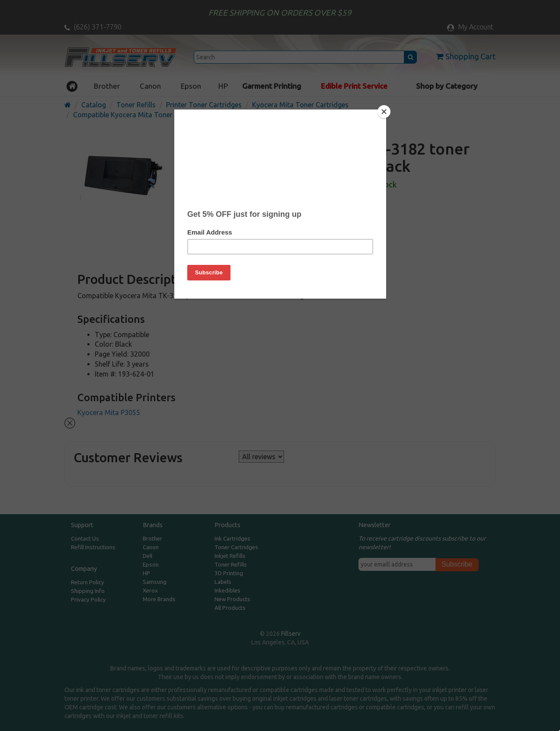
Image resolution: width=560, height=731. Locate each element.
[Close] (384, 112)
